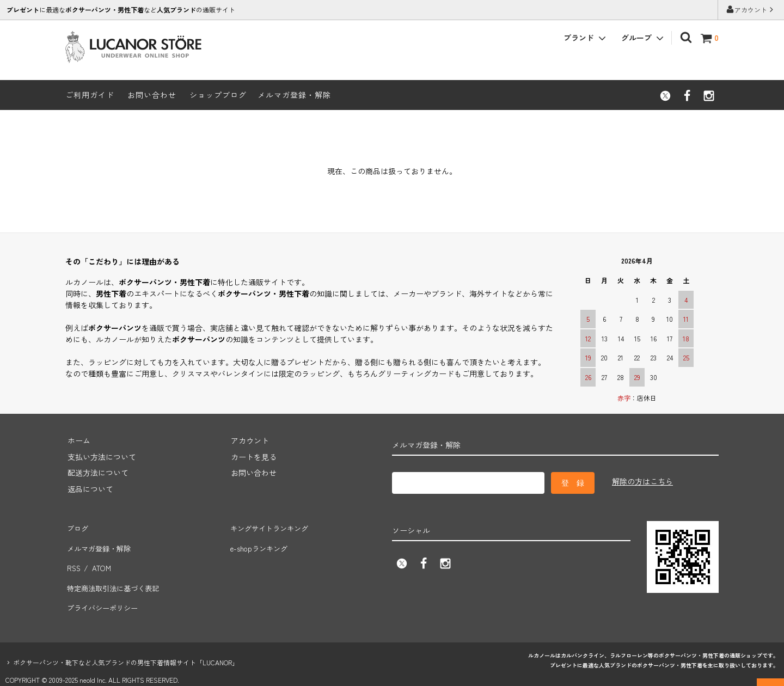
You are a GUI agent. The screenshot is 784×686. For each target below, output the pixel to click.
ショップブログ (218, 95)
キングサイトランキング (271, 526)
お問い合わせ (152, 95)
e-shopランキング (259, 542)
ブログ (77, 526)
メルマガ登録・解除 (294, 95)
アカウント (751, 10)
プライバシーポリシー (103, 591)
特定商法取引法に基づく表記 (115, 574)
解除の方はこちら (642, 481)
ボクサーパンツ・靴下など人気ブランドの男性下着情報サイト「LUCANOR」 (126, 643)
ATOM (99, 559)
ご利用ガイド (90, 95)
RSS (73, 559)
